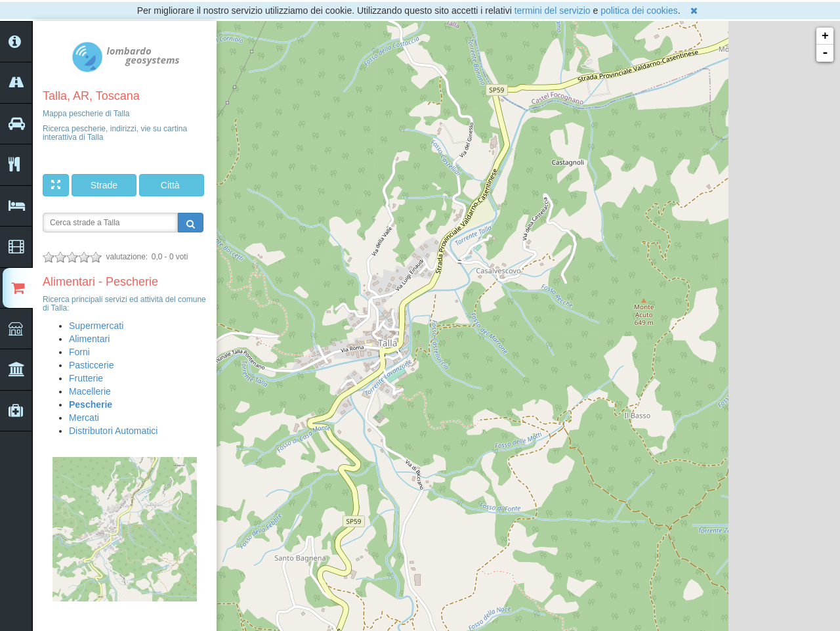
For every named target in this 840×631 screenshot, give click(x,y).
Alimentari (89, 339)
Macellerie (90, 391)
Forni (79, 352)
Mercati (84, 418)
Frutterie (86, 378)
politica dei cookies (639, 11)
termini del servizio (553, 11)
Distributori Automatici (113, 431)
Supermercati (96, 326)
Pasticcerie (91, 365)
